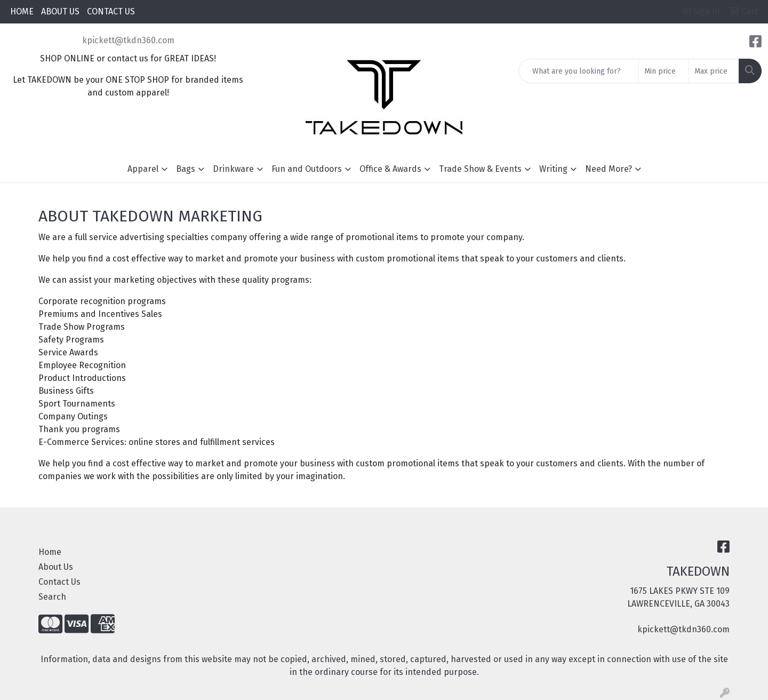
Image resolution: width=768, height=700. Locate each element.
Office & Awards (390, 169)
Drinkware (233, 169)
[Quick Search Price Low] (664, 71)
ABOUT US (60, 11)
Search (52, 597)
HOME (22, 11)
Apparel (143, 169)
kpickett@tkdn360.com (128, 40)
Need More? (609, 169)
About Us (56, 567)
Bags (186, 169)
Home (50, 552)
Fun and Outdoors (307, 169)
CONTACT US (111, 11)
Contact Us (59, 582)
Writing (553, 169)
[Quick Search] (579, 71)
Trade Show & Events (480, 169)
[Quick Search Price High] (714, 71)
